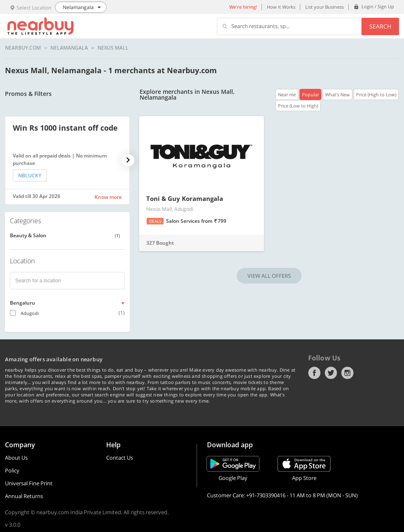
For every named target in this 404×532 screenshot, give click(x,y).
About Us (16, 458)
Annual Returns (24, 496)
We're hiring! (243, 7)
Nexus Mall (113, 48)
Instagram (347, 373)
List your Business (324, 7)
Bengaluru (23, 303)
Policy (12, 470)
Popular (310, 94)
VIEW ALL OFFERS (269, 276)
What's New (337, 94)
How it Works (281, 7)
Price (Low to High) (298, 106)
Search (380, 26)
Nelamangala (69, 48)
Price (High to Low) (376, 94)
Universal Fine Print (29, 483)
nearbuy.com (23, 48)
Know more (108, 197)
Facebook (314, 373)
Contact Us (120, 458)
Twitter (331, 373)
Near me (287, 94)
